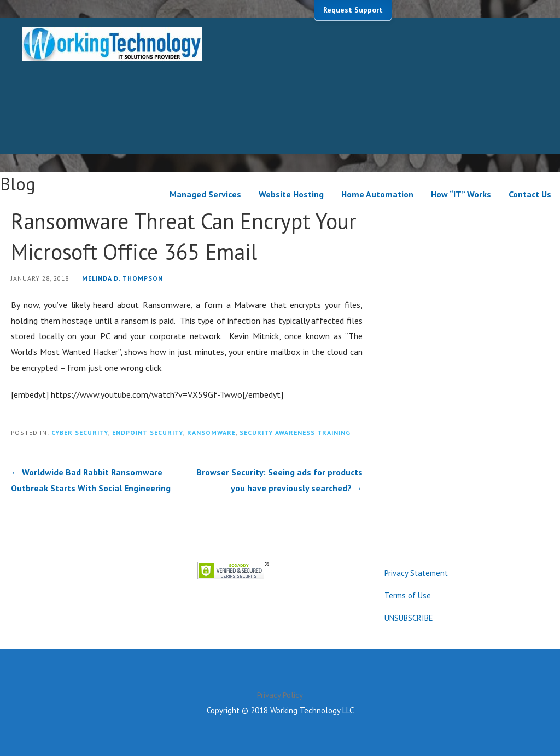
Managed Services (205, 194)
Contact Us (530, 194)
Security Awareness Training (295, 432)
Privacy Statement (416, 573)
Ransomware (211, 432)
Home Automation (377, 194)
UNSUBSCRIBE (409, 618)
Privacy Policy (280, 695)
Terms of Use (408, 595)
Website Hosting (291, 194)
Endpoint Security (148, 432)
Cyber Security (80, 432)
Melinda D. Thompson (122, 278)
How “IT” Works (461, 194)
